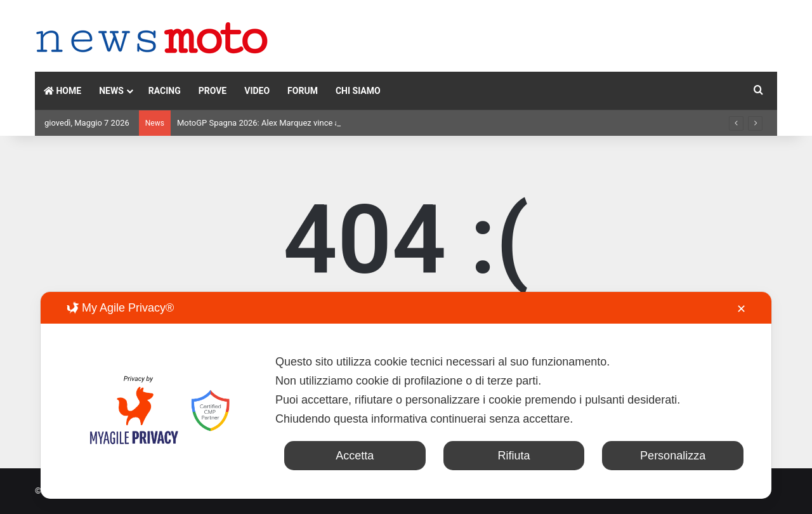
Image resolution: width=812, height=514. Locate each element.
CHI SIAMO (358, 91)
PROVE (213, 91)
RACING (165, 91)
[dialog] (406, 395)
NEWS (111, 91)
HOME (62, 91)
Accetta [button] (355, 456)
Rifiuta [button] (514, 456)
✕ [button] (741, 309)
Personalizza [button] (673, 456)
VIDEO (257, 91)
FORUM (303, 91)
